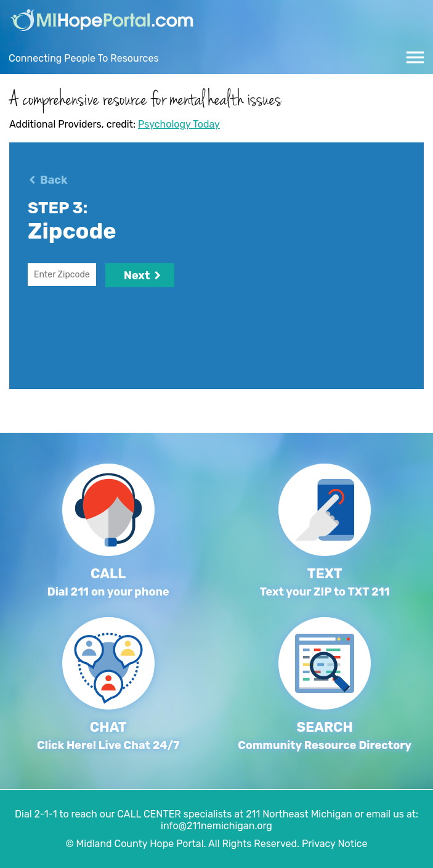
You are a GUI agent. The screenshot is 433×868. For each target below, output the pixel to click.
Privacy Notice (335, 844)
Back (54, 180)
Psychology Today (179, 124)
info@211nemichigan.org (216, 826)
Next (140, 276)
